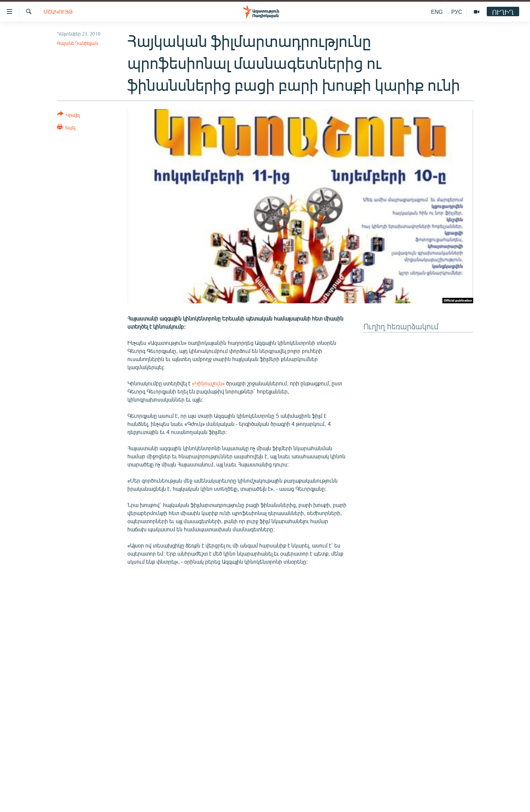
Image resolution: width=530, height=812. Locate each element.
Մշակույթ (58, 12)
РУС (457, 12)
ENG (437, 12)
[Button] (68, 116)
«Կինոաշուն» (208, 383)
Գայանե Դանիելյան (77, 43)
